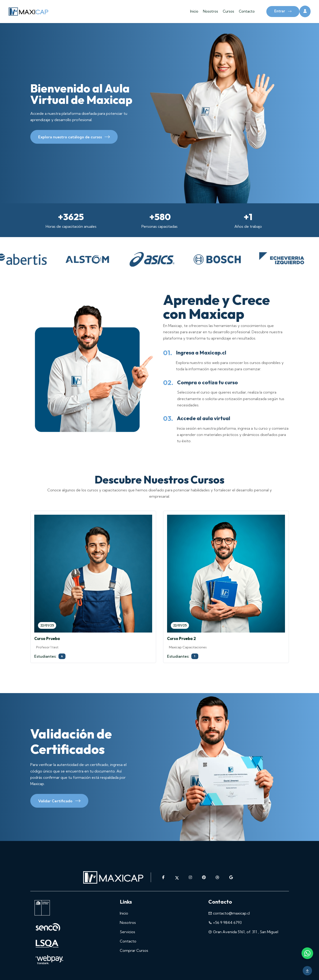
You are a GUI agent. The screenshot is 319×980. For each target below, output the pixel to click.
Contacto (247, 11)
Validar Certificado (59, 802)
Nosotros (211, 11)
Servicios (127, 932)
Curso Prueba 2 (181, 638)
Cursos (228, 11)
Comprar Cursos (134, 950)
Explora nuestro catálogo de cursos (74, 138)
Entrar (283, 11)
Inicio (194, 11)
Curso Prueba (47, 638)
